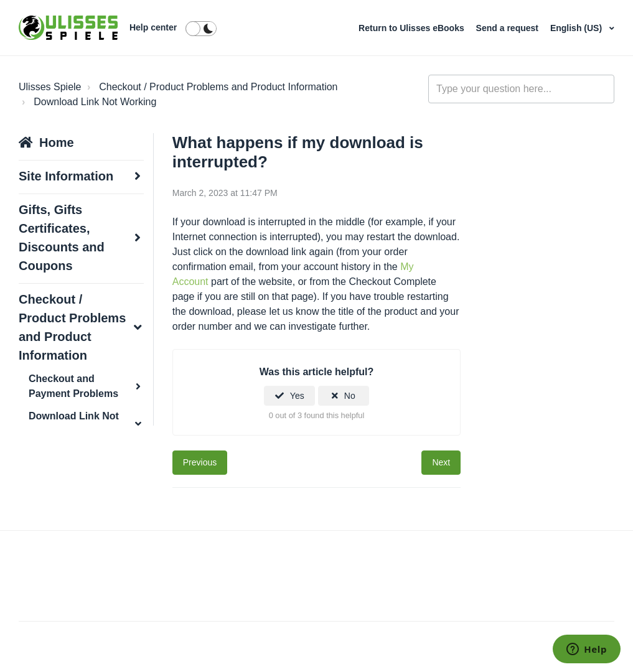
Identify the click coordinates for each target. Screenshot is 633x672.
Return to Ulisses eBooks (413, 28)
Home (57, 142)
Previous (200, 462)
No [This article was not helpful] (350, 396)
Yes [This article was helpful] (297, 396)
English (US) (577, 28)
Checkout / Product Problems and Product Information (218, 87)
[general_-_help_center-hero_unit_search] (521, 89)
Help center (153, 27)
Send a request (509, 28)
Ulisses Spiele (50, 87)
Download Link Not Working (95, 102)
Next (441, 462)
